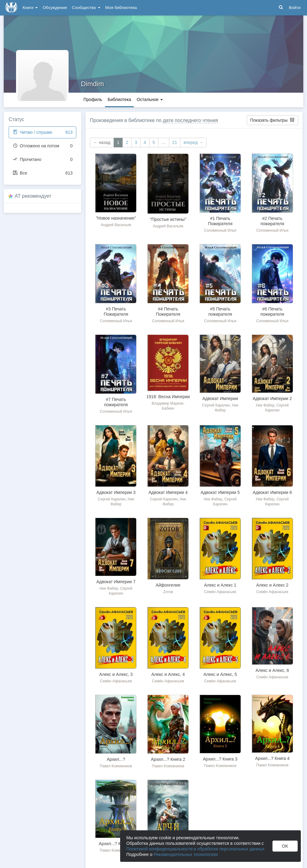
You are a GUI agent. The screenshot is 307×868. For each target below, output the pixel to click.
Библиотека (119, 99)
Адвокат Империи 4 (168, 492)
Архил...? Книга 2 (168, 759)
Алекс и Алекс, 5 (220, 674)
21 (175, 142)
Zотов (168, 592)
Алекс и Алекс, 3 (116, 674)
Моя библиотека (121, 8)
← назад (102, 142)
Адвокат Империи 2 (272, 398)
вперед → (193, 142)
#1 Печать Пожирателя (220, 221)
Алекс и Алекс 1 (220, 585)
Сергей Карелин (216, 405)
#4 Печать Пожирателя (168, 312)
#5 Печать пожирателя (220, 312)
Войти (295, 8)
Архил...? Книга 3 (220, 759)
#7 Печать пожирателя (116, 402)
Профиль (93, 99)
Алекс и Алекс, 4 (168, 674)
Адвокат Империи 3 (116, 492)
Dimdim (93, 84)
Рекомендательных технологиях (186, 854)
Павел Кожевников (116, 766)
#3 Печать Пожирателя (116, 312)
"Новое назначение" (116, 218)
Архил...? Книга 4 (272, 758)
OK (285, 846)
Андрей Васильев (116, 225)
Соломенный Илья (220, 230)
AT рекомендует (33, 196)
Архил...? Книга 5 (116, 844)
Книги (30, 8)
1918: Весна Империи (168, 397)
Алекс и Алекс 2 (272, 585)
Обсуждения (55, 8)
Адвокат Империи (220, 398)
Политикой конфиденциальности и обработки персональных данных (195, 849)
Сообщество (86, 8)
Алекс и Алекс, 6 (272, 670)
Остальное (150, 99)
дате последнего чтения (190, 120)
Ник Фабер (265, 405)
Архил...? (116, 759)
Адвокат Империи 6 (272, 492)
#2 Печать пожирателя (272, 221)
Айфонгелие (168, 585)
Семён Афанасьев (220, 592)
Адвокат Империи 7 (116, 582)
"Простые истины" (168, 219)
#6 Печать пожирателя (272, 312)
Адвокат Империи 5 (220, 492)
